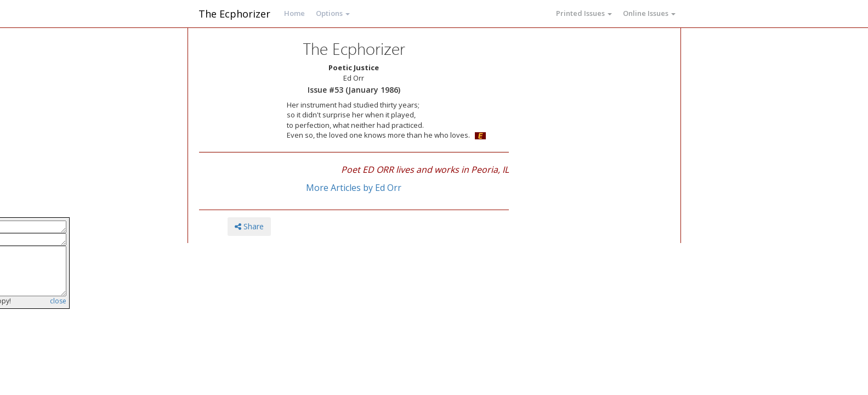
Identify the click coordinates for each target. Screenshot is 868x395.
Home (294, 13)
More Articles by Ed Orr (354, 188)
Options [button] (333, 13)
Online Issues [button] (649, 13)
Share (249, 226)
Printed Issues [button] (584, 13)
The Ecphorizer (234, 14)
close (58, 301)
